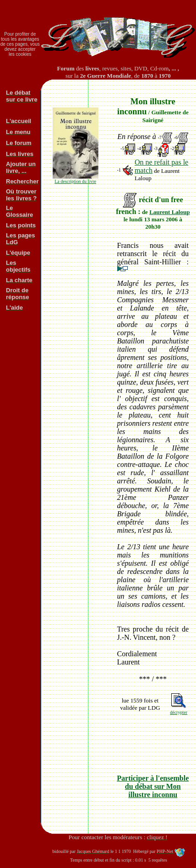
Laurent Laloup (169, 212)
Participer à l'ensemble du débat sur (153, 786)
